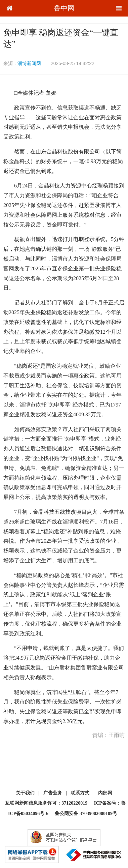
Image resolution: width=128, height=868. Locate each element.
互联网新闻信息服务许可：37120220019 (46, 803)
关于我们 (25, 793)
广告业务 (53, 793)
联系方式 (80, 793)
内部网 (105, 793)
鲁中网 (64, 8)
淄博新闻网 (29, 63)
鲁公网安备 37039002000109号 (86, 814)
